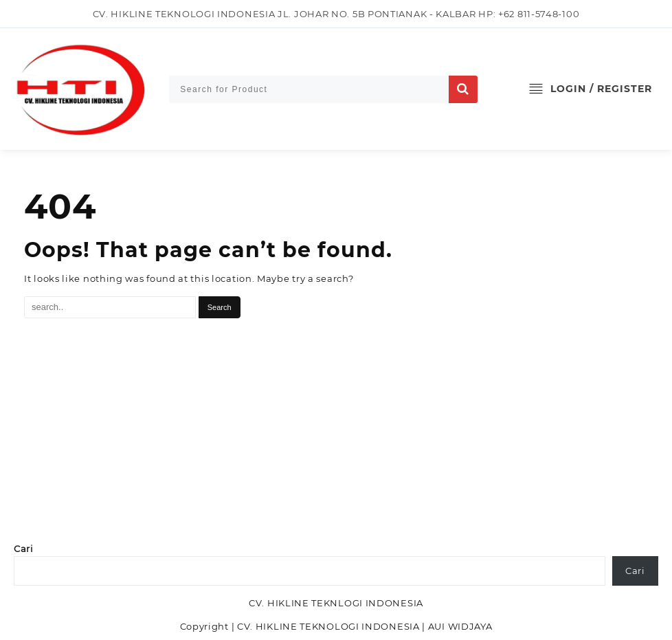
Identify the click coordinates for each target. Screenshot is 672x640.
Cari (24, 549)
